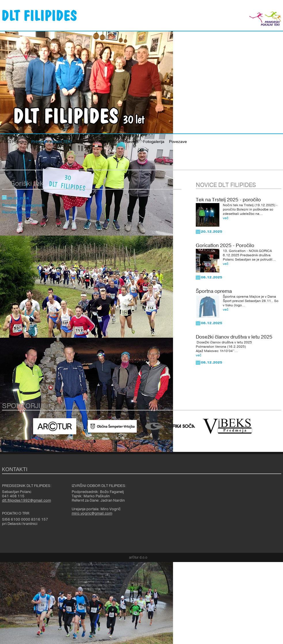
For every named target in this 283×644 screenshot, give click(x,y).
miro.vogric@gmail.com (92, 513)
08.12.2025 (212, 277)
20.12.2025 (212, 232)
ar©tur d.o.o (138, 557)
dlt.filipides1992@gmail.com (26, 500)
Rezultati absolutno (19, 212)
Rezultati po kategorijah (23, 205)
